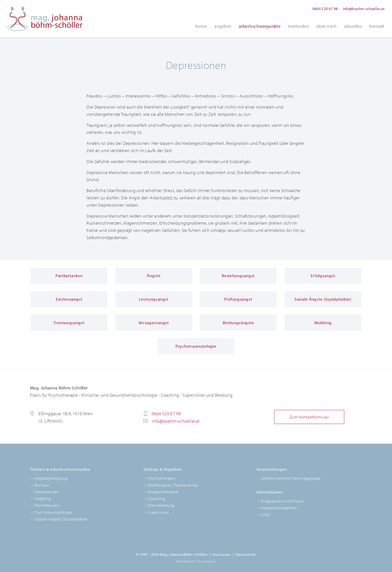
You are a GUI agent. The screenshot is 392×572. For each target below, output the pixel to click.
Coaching (156, 498)
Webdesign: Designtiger (196, 561)
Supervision (158, 512)
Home (201, 26)
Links (265, 514)
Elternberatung (161, 505)
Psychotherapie (161, 478)
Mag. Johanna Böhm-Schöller (45, 19)
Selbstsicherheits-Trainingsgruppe (291, 478)
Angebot (223, 26)
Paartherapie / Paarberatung (173, 485)
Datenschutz (246, 554)
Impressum (222, 554)
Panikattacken (47, 505)
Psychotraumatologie (53, 512)
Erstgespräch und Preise (282, 501)
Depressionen (46, 492)
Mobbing (43, 498)
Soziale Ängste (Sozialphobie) (61, 519)
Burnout (42, 485)
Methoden (298, 26)
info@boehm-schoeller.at (364, 9)
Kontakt (377, 26)
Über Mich (326, 26)
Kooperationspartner (279, 508)
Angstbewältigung (51, 478)
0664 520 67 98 (325, 9)
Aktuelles (353, 26)
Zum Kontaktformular (309, 417)
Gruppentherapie (163, 492)
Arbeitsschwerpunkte (260, 26)
